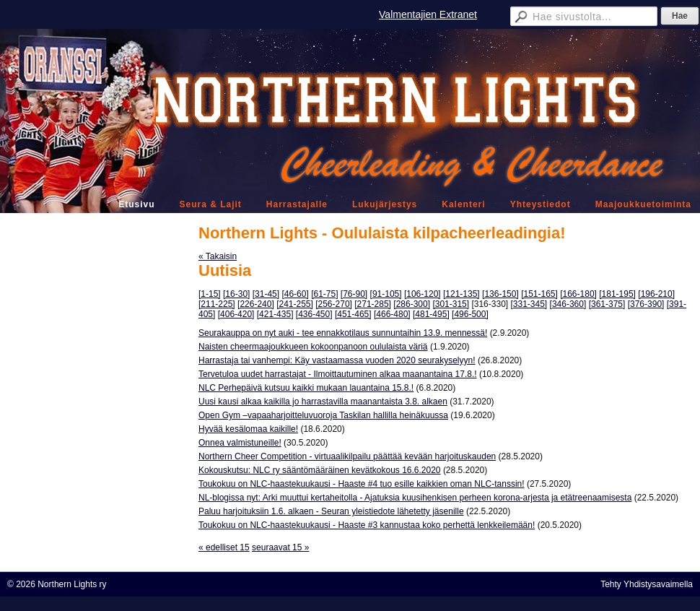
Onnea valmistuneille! (240, 443)
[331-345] (529, 304)
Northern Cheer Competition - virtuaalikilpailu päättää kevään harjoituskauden (347, 456)
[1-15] (210, 294)
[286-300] (412, 304)
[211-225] (217, 304)
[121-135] (461, 294)
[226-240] (256, 304)
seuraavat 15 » (280, 547)
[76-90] (354, 294)
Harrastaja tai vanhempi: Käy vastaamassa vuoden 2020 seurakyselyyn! (337, 360)
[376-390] (646, 304)
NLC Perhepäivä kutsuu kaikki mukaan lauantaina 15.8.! (306, 388)
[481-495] (431, 314)
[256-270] (334, 304)
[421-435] (275, 314)
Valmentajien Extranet (428, 14)
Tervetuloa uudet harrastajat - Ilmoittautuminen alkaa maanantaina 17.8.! (338, 374)
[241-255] (295, 304)
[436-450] (314, 314)
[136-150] (500, 294)
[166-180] (578, 294)
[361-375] (607, 304)
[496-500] (470, 314)
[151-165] (539, 294)
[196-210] (656, 294)
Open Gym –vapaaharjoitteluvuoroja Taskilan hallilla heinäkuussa (323, 415)
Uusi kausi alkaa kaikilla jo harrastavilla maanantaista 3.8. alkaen (323, 402)
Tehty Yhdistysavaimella (647, 584)
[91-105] (386, 294)
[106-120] (423, 294)
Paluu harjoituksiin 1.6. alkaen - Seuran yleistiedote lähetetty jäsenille (331, 511)
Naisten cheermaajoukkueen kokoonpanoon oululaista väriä (313, 347)
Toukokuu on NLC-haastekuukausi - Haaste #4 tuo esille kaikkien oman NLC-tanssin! (362, 484)
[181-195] (617, 294)
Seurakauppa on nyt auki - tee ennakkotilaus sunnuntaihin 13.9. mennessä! (343, 333)
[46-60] (295, 294)
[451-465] (353, 314)
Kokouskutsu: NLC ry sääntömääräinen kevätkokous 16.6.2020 (320, 470)
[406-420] (236, 314)
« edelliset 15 (224, 547)
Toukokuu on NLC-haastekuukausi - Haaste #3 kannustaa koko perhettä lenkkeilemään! (367, 525)
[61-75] (324, 294)
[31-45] (266, 294)
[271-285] (373, 304)
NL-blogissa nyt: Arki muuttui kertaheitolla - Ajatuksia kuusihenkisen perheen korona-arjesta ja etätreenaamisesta (415, 498)
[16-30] (236, 294)
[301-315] (451, 304)
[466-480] (392, 314)
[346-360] (568, 304)
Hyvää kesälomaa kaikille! (248, 429)
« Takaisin (218, 256)
